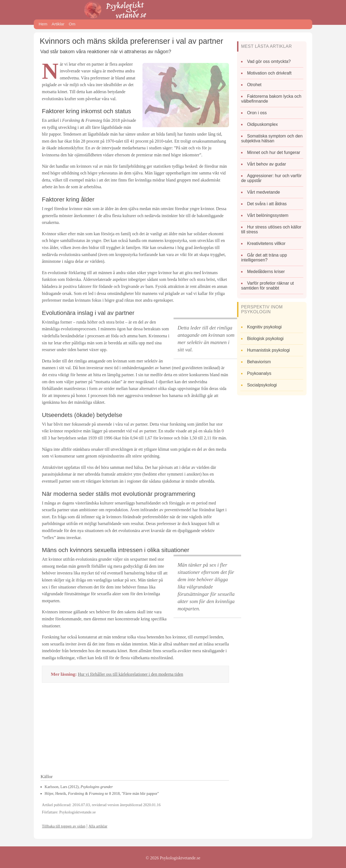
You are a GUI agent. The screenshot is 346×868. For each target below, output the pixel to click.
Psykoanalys (259, 373)
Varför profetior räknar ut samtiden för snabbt (267, 286)
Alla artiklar (98, 826)
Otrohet (254, 85)
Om (72, 24)
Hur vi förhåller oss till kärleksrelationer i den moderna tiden (131, 674)
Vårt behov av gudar (267, 164)
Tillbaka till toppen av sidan (64, 826)
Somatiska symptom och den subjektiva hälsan (272, 138)
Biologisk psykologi (265, 339)
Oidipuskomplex (262, 124)
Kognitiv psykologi (264, 327)
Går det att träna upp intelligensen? (264, 258)
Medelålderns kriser (266, 272)
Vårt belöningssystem (268, 215)
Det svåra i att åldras (267, 204)
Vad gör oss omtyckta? (269, 61)
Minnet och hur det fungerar (274, 152)
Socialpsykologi (262, 385)
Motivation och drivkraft (269, 73)
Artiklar (58, 24)
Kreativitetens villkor (266, 243)
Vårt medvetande (264, 192)
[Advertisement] (135, 730)
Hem (43, 24)
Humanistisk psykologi (268, 350)
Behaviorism (259, 362)
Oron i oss (257, 113)
